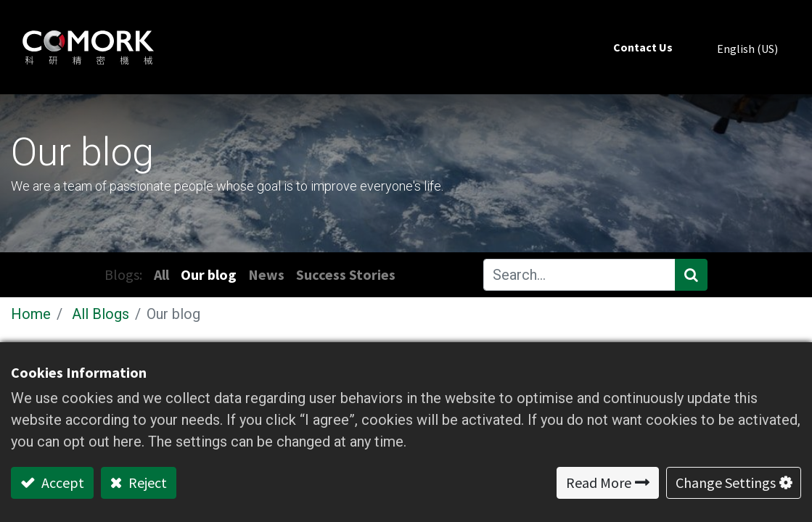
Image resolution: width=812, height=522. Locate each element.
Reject (146, 482)
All (161, 274)
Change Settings (726, 482)
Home (31, 314)
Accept (61, 482)
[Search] (691, 275)
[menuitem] (643, 47)
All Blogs (101, 314)
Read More (599, 482)
